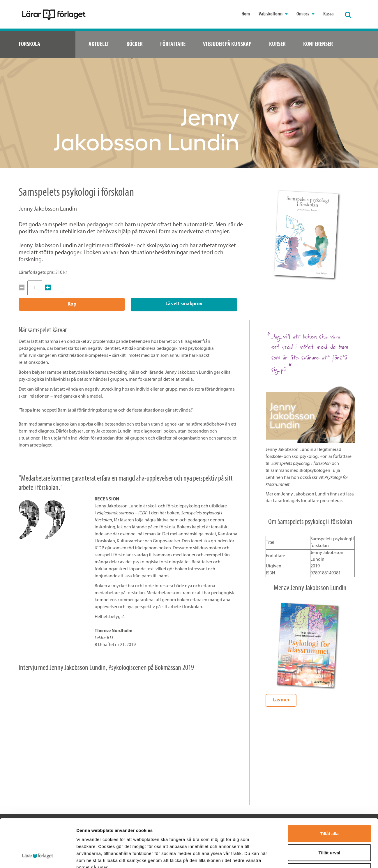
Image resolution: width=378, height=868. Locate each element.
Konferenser (318, 44)
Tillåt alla (329, 792)
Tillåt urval (330, 811)
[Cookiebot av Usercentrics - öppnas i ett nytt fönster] (38, 857)
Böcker (135, 44)
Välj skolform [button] (273, 14)
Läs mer (281, 699)
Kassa (328, 14)
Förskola (29, 44)
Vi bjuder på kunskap (227, 44)
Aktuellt (99, 44)
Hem (246, 14)
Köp (72, 304)
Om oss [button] (305, 14)
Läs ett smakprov (184, 304)
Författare (173, 44)
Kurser (277, 44)
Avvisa (329, 830)
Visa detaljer (316, 856)
